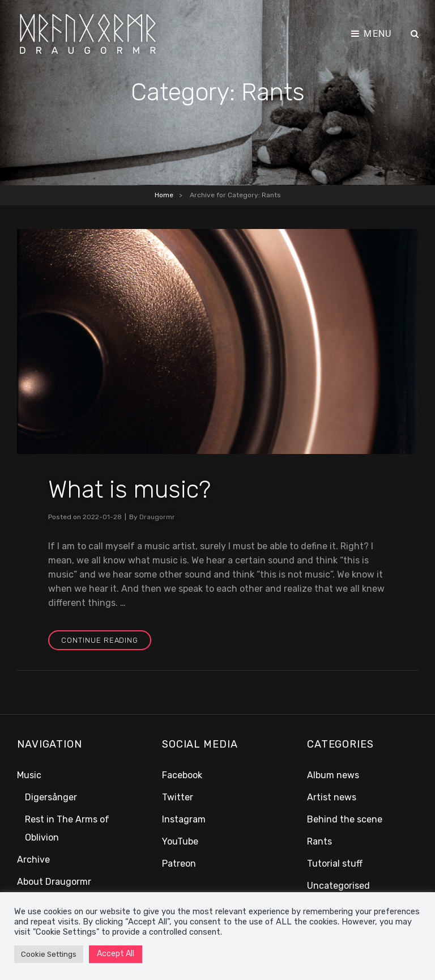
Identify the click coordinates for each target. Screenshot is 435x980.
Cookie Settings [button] (49, 954)
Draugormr (157, 517)
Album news (333, 775)
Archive (33, 860)
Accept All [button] (116, 954)
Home (164, 195)
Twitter (178, 797)
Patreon (179, 864)
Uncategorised (338, 886)
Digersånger (51, 797)
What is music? (130, 489)
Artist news (332, 797)
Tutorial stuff (335, 864)
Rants (319, 841)
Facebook (182, 775)
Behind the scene (345, 819)
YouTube (180, 841)
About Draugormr (54, 882)
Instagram (184, 819)
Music (29, 775)
